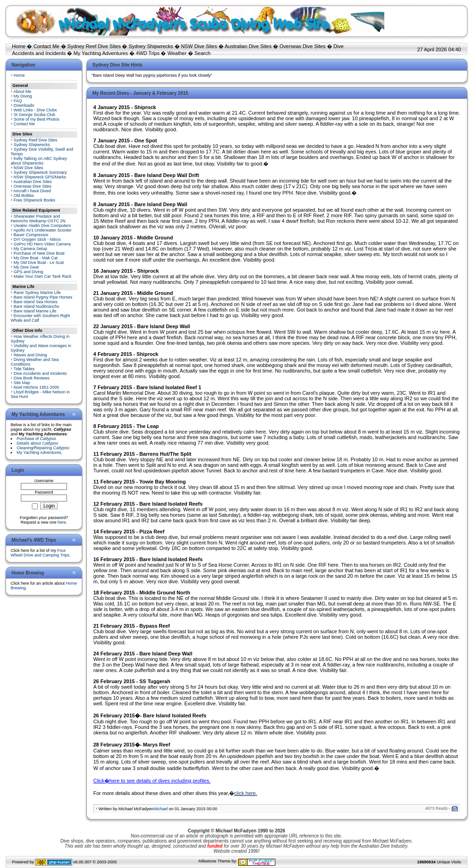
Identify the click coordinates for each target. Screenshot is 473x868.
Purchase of (36, 439)
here (62, 522)
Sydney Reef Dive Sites (94, 46)
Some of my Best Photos (37, 119)
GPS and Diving (29, 272)
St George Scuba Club (35, 115)
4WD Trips (148, 53)
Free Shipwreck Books (35, 200)
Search (203, 53)
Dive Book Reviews (32, 378)
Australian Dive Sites (248, 46)
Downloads (24, 105)
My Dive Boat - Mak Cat (36, 258)
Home (19, 46)
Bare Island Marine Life (35, 311)
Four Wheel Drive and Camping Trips (40, 553)
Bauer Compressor (31, 235)
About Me (22, 92)
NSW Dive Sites (199, 46)
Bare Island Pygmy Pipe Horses (43, 297)
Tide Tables (24, 369)
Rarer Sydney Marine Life (37, 293)
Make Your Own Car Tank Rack (43, 276)
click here (245, 793)
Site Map (22, 383)
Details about (37, 443)
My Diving (23, 96)
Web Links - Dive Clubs (35, 110)
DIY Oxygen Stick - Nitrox (37, 239)
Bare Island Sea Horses (36, 302)
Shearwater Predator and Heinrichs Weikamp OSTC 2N (38, 219)
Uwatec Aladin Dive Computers (42, 226)
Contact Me (46, 46)
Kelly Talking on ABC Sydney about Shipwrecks (39, 161)
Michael (161, 809)
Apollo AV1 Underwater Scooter (42, 230)
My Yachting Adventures (101, 53)
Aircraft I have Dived (32, 191)
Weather (177, 53)
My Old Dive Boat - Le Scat (39, 263)
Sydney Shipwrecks (151, 46)
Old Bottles (24, 196)
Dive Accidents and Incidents (40, 373)
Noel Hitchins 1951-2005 (37, 387)
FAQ (18, 101)
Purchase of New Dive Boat (39, 253)
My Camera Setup (31, 249)
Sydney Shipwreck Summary (40, 172)
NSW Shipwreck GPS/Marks (40, 177)
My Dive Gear (27, 267)
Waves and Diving (30, 355)
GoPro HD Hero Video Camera (42, 244)
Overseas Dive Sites (303, 46)
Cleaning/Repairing (43, 448)
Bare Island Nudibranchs (37, 306)
